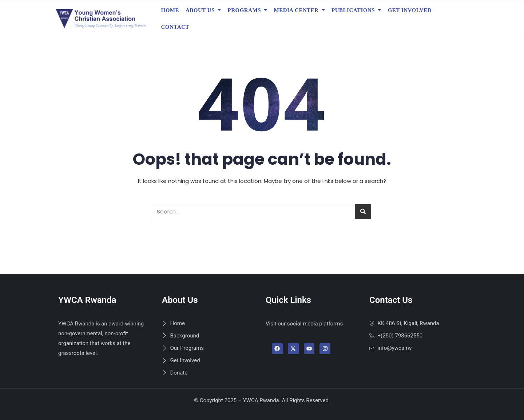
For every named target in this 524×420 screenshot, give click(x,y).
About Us (200, 10)
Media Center (296, 10)
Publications (353, 10)
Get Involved (410, 10)
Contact (175, 27)
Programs (245, 10)
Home (170, 10)
